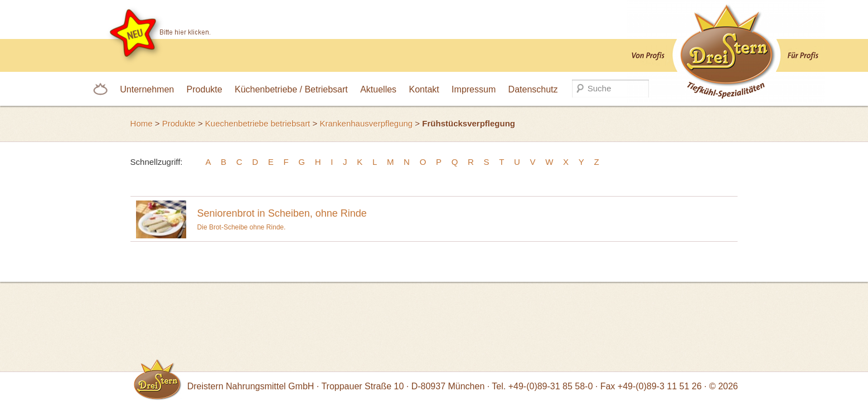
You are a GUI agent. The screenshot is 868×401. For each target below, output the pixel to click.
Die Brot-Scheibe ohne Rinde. (465, 216)
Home (142, 123)
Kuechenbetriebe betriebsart (258, 123)
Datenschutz (533, 89)
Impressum (474, 89)
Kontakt (424, 89)
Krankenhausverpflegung (366, 123)
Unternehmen (147, 89)
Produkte (205, 89)
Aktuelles (378, 89)
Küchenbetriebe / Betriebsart (291, 89)
